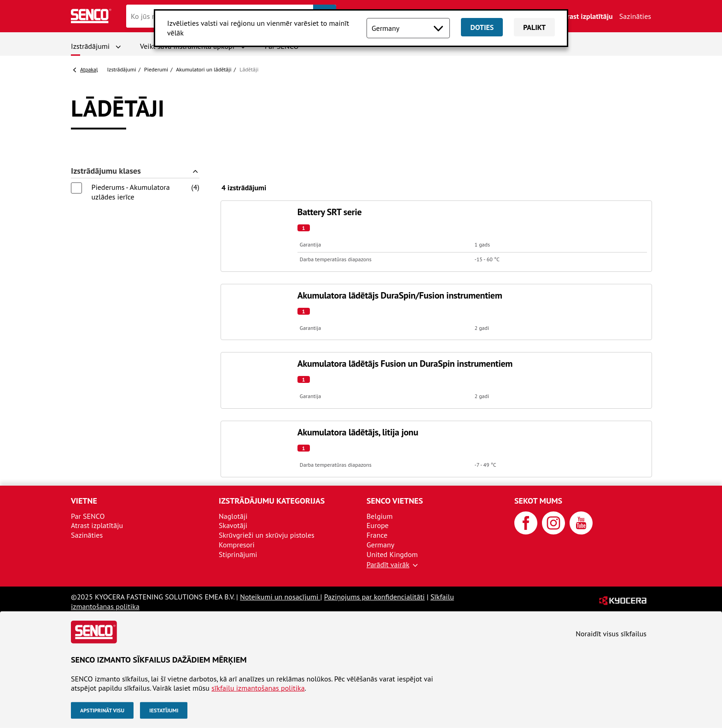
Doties (482, 27)
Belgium (380, 516)
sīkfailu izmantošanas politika (258, 688)
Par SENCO (88, 516)
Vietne (84, 501)
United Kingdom (392, 554)
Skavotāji (233, 525)
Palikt (534, 27)
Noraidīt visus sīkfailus (611, 634)
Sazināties (635, 16)
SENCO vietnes (395, 501)
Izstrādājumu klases (106, 171)
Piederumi (156, 69)
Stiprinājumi (238, 554)
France (377, 535)
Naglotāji (233, 516)
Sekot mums (538, 501)
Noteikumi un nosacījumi (280, 597)
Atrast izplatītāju (587, 16)
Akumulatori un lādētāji (204, 69)
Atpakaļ (89, 69)
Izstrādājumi (90, 46)
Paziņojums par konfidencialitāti (375, 597)
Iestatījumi (164, 710)
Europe (378, 525)
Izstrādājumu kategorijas (272, 501)
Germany (381, 545)
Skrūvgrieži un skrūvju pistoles (267, 535)
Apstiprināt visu (102, 710)
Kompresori (237, 545)
